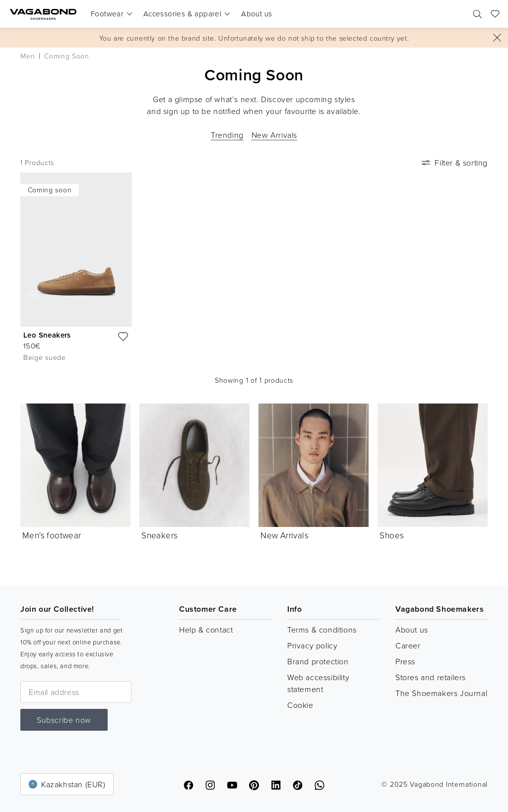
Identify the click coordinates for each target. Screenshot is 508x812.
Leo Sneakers (47, 335)
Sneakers (159, 535)
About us (412, 630)
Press (405, 661)
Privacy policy (312, 645)
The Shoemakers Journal (441, 693)
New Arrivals (274, 135)
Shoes (392, 535)
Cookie (300, 705)
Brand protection (318, 661)
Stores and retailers (431, 677)
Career (408, 645)
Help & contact (206, 630)
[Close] (497, 38)
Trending (227, 135)
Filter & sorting (454, 163)
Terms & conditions (322, 630)
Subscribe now (64, 720)
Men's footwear (52, 535)
